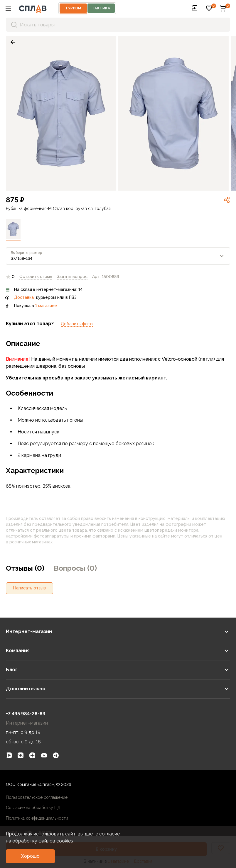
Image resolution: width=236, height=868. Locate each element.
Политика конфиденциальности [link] (37, 818)
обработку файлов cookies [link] (43, 841)
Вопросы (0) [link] (75, 568)
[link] (13, 42)
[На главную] (33, 8)
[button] (8, 8)
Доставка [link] (24, 297)
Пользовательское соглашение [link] (37, 797)
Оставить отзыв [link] (36, 277)
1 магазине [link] (46, 306)
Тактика (101, 8)
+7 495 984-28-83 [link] (26, 714)
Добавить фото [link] (77, 324)
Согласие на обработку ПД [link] (33, 808)
